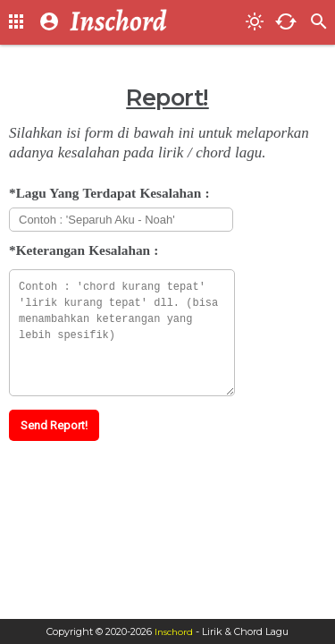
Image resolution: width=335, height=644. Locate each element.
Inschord (174, 631)
